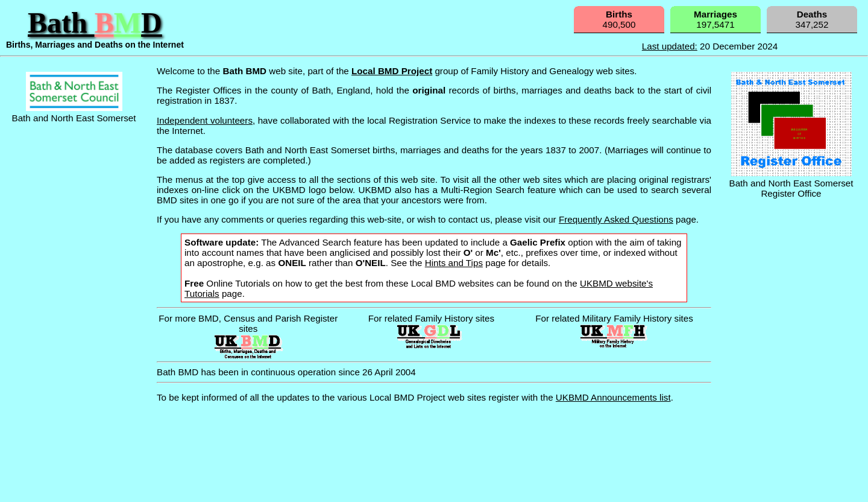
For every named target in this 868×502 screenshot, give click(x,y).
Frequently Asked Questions (616, 219)
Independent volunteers (205, 120)
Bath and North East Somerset (74, 113)
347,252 (812, 19)
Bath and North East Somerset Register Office (791, 183)
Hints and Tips (454, 263)
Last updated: (670, 46)
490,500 (619, 19)
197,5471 (715, 19)
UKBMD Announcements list (613, 397)
